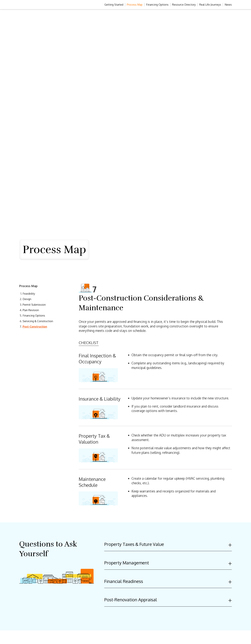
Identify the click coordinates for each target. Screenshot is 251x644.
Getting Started (114, 5)
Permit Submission (34, 305)
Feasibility (29, 294)
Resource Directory (184, 5)
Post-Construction (35, 327)
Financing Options (157, 5)
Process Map (135, 5)
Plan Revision (31, 310)
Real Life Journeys (210, 5)
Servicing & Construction (38, 321)
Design (27, 299)
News (228, 5)
